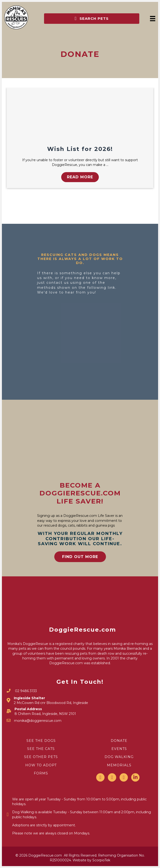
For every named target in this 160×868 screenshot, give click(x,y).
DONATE (119, 741)
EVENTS (119, 749)
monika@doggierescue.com (38, 721)
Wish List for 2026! (80, 149)
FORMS (41, 773)
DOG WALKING (119, 757)
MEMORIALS (119, 765)
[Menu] (153, 19)
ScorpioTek (101, 860)
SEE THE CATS (41, 749)
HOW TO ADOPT (41, 765)
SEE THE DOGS (41, 741)
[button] (92, 19)
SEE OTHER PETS (41, 757)
